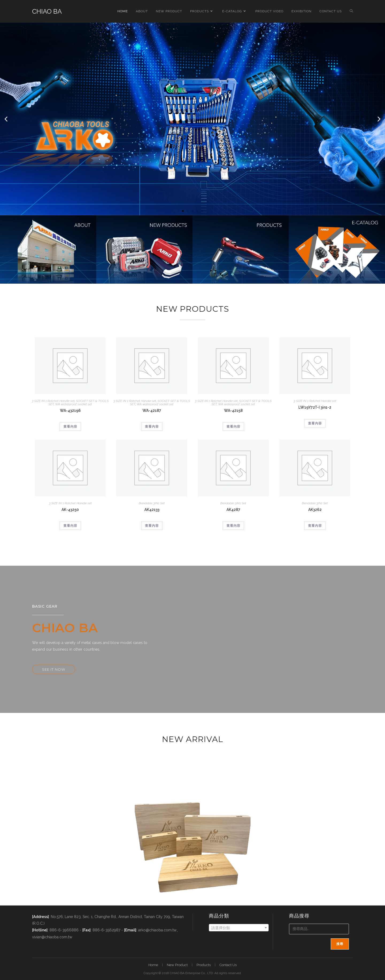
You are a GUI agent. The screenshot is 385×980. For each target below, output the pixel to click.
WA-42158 (233, 411)
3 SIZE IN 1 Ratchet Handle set (53, 401)
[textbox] (239, 928)
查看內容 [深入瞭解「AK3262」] (315, 526)
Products (204, 965)
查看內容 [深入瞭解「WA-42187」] (152, 427)
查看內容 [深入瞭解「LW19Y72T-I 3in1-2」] (315, 423)
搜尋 (340, 944)
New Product (177, 965)
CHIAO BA (47, 11)
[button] (6, 119)
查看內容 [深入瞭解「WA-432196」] (70, 427)
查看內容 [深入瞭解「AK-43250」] (70, 526)
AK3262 (315, 510)
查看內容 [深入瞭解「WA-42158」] (233, 427)
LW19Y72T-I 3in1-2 (315, 407)
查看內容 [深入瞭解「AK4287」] (233, 526)
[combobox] (239, 928)
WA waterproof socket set (74, 404)
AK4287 (233, 510)
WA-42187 (152, 411)
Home (153, 965)
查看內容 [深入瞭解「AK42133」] (152, 526)
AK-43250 (70, 510)
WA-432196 (70, 411)
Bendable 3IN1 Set (152, 503)
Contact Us (228, 965)
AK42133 (152, 510)
